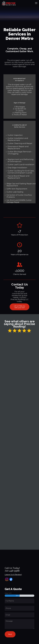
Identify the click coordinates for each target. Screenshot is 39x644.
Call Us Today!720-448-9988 (12, 569)
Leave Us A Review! (13, 575)
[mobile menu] (36, 3)
